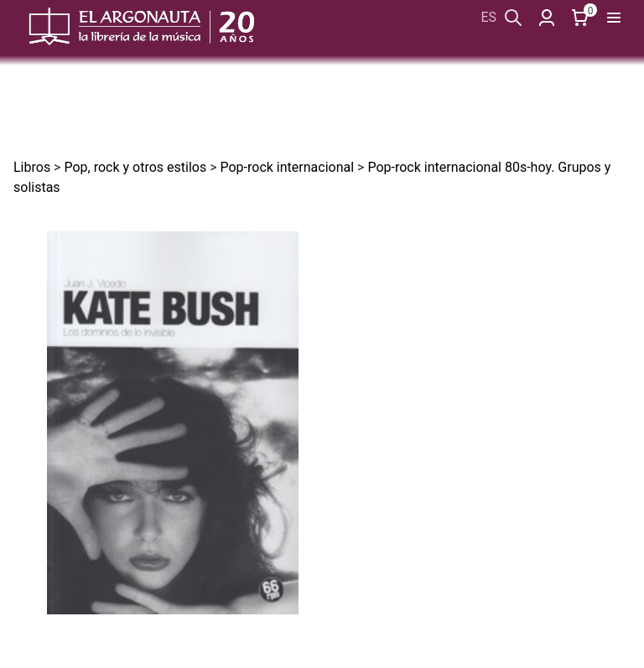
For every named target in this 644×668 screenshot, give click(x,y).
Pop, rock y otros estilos (135, 167)
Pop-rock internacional (287, 167)
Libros (32, 167)
